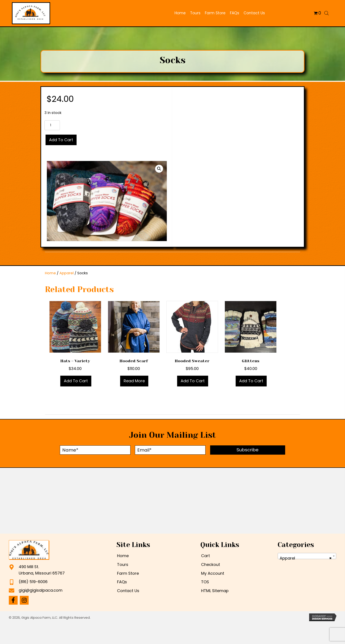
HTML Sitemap (215, 591)
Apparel (67, 273)
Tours (123, 564)
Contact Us (128, 591)
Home (50, 273)
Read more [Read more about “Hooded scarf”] (134, 381)
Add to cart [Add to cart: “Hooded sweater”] (193, 381)
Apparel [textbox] (306, 558)
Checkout (211, 564)
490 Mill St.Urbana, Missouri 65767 (42, 570)
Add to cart (61, 140)
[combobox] (307, 556)
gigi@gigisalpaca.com (41, 590)
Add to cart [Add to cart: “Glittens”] (251, 381)
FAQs (122, 582)
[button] (159, 169)
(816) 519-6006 (33, 582)
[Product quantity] (52, 125)
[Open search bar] (327, 13)
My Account (213, 573)
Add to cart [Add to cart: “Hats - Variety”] (76, 381)
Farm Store (128, 573)
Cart (206, 556)
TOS (205, 582)
